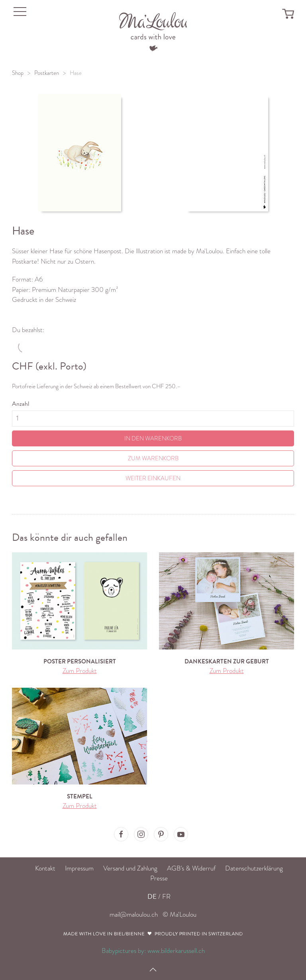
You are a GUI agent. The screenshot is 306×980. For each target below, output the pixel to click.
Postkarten (47, 73)
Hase (76, 73)
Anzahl (21, 404)
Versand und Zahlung (130, 868)
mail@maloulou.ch (134, 914)
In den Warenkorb (153, 438)
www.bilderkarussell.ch (176, 951)
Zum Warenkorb (153, 458)
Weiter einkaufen (153, 478)
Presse (159, 878)
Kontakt (45, 868)
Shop (18, 73)
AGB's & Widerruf (191, 868)
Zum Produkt (80, 671)
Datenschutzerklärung (254, 868)
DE (152, 897)
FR (166, 897)
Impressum (79, 868)
